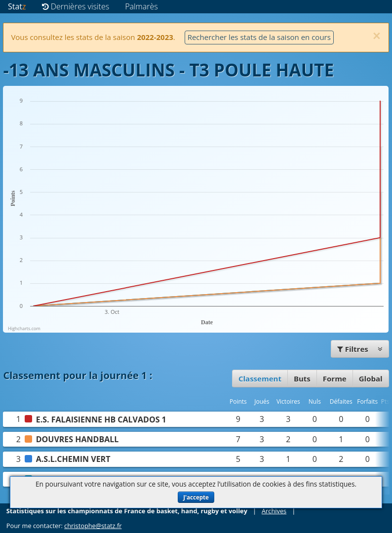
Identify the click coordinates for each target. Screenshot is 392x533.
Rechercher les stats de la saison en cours (259, 37)
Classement (260, 379)
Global (371, 379)
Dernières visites (76, 6)
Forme (335, 379)
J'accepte (196, 497)
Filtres (360, 349)
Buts (302, 379)
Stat (17, 6)
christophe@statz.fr (93, 526)
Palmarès (141, 6)
